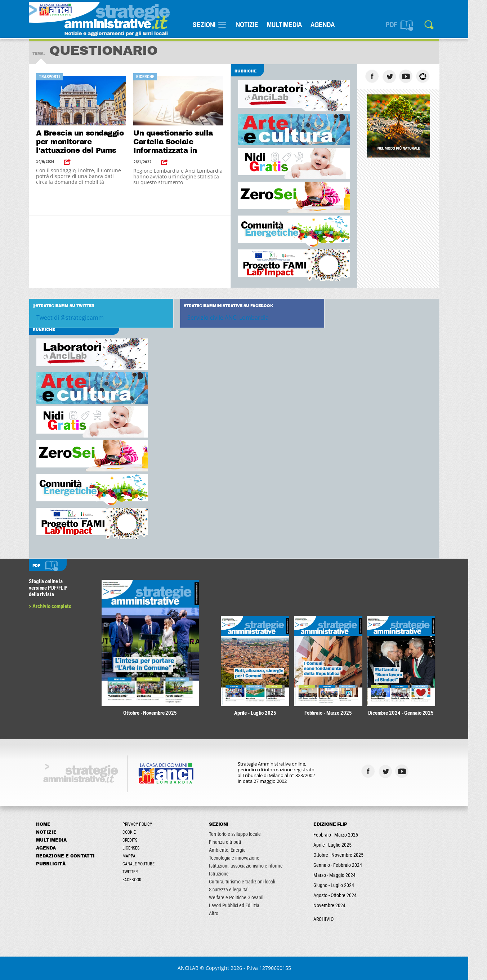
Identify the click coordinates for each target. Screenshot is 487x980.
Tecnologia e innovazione (243, 858)
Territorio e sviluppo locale (244, 834)
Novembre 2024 (339, 905)
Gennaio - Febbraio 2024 (347, 865)
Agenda (332, 25)
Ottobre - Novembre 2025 (348, 855)
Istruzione (228, 874)
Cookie (138, 832)
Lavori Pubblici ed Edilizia (243, 905)
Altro (223, 913)
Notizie (256, 25)
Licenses (140, 848)
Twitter (139, 872)
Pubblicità (60, 864)
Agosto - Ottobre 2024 (344, 895)
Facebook (141, 880)
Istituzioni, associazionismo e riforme (255, 866)
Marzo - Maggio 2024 (344, 875)
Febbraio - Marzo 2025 (345, 835)
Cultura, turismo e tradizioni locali (251, 882)
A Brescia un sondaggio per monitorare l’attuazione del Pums (90, 142)
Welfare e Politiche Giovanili (246, 897)
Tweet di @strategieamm (79, 318)
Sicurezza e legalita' (238, 890)
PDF (401, 25)
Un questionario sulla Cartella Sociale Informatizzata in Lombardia (182, 142)
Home (53, 824)
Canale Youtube (148, 864)
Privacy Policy (147, 824)
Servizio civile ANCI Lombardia (237, 318)
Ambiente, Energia (237, 850)
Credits (139, 840)
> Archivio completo (59, 606)
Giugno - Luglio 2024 (343, 885)
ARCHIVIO (333, 919)
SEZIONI (213, 25)
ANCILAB (197, 968)
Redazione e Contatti (75, 856)
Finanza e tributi (234, 842)
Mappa (138, 856)
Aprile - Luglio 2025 (342, 845)
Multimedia (294, 25)
